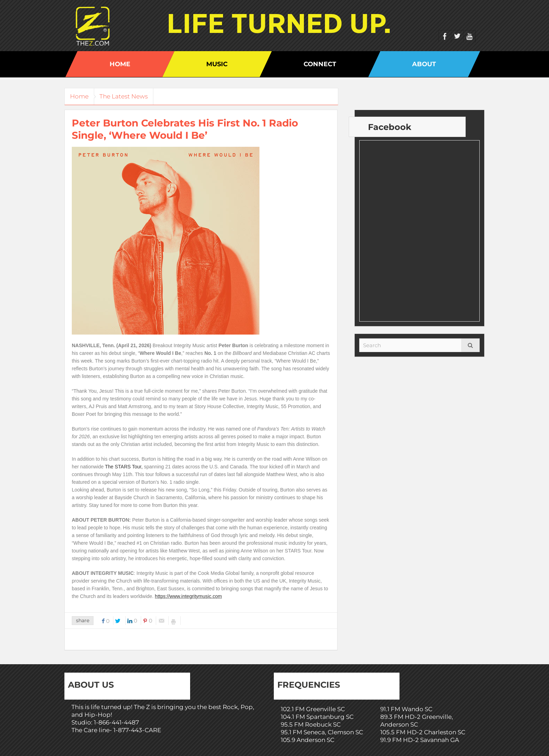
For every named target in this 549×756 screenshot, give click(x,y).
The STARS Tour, (124, 467)
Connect (320, 64)
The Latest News (129, 96)
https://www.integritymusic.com (188, 596)
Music (217, 64)
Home (120, 64)
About (424, 64)
